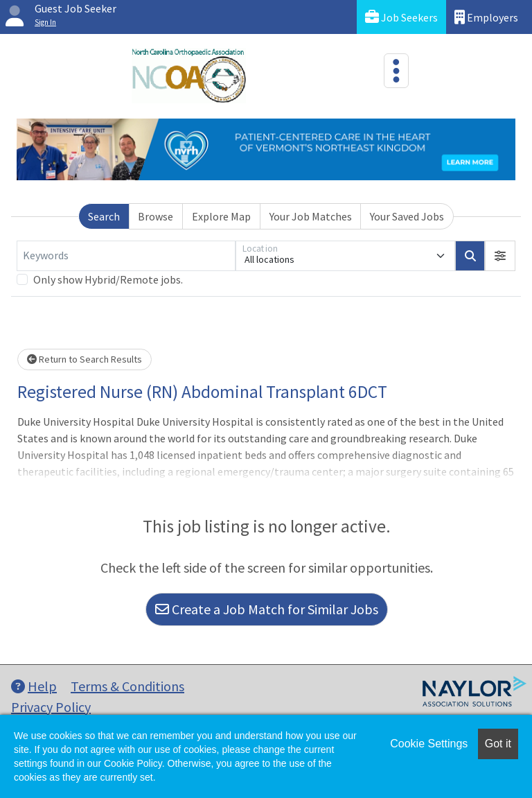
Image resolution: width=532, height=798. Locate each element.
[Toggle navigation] (396, 71)
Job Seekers (401, 17)
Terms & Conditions (127, 686)
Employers (486, 17)
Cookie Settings (429, 744)
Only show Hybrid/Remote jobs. (108, 279)
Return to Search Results (85, 359)
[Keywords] (126, 256)
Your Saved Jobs (407, 216)
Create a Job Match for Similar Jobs (267, 609)
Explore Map (221, 216)
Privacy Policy (51, 707)
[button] (500, 256)
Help (34, 686)
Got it (498, 744)
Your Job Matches (311, 216)
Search (104, 216)
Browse (156, 216)
